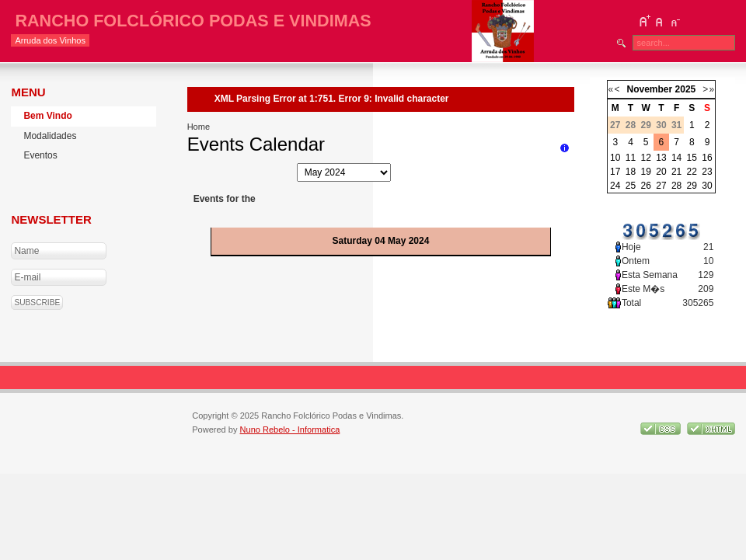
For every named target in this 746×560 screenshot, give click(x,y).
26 (646, 186)
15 (692, 158)
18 (631, 172)
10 (615, 158)
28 (676, 186)
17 (615, 172)
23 (707, 172)
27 (661, 186)
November (650, 89)
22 (692, 172)
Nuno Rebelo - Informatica (290, 430)
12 (646, 158)
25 (631, 186)
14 (676, 158)
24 (615, 186)
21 (676, 172)
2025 (686, 89)
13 (661, 158)
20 (661, 172)
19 (646, 172)
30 (707, 186)
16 (707, 158)
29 (692, 186)
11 (631, 158)
